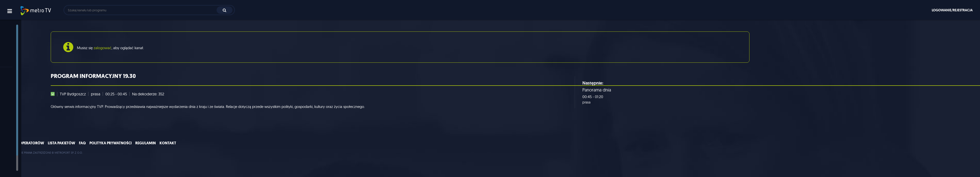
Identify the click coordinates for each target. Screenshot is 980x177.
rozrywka (16, 108)
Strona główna (20, 32)
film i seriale (17, 124)
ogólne (14, 91)
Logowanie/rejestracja (952, 10)
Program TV (18, 57)
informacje (17, 99)
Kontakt (232, 148)
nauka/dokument (22, 140)
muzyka (14, 132)
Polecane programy (24, 49)
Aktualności (17, 40)
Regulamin (209, 148)
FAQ (146, 148)
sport (12, 116)
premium (15, 156)
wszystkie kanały (21, 83)
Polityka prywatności (174, 148)
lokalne (14, 164)
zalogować (125, 48)
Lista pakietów (125, 148)
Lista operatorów (91, 148)
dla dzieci (16, 148)
